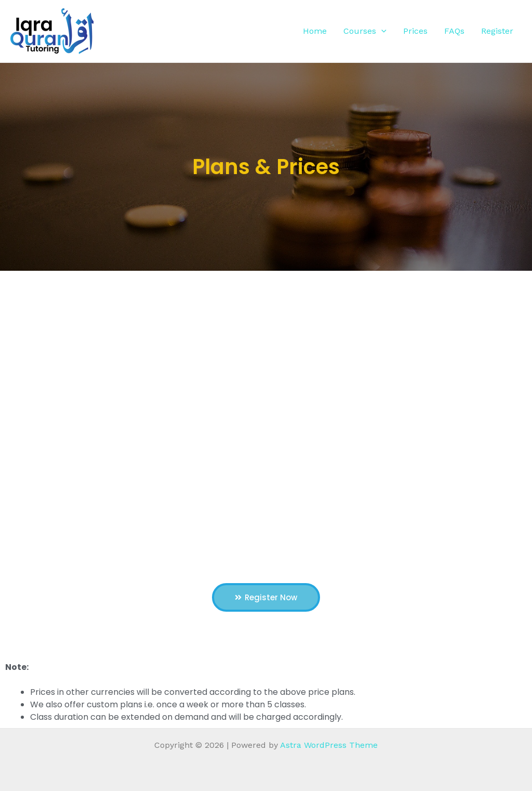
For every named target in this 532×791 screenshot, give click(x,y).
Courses (365, 31)
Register (497, 31)
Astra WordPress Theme (329, 745)
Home (315, 31)
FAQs (454, 31)
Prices (415, 31)
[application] (381, 31)
